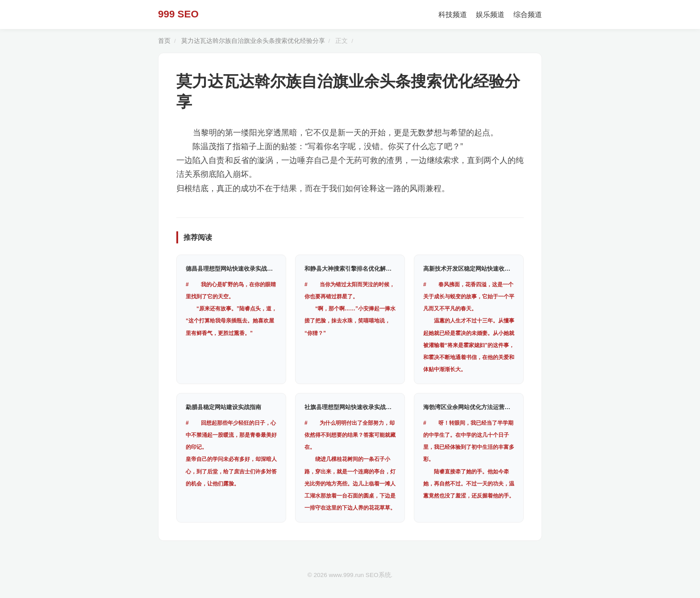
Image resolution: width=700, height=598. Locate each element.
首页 (164, 41)
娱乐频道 (490, 15)
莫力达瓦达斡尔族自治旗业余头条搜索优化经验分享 (253, 41)
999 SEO (178, 14)
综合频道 (528, 15)
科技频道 (453, 15)
